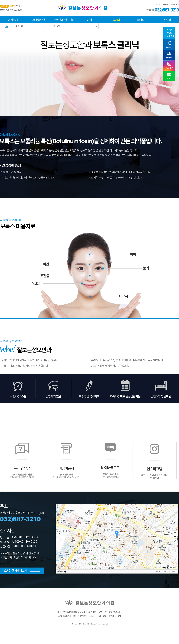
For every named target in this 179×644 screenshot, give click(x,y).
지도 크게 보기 (173, 584)
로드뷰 (158, 584)
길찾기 (164, 584)
